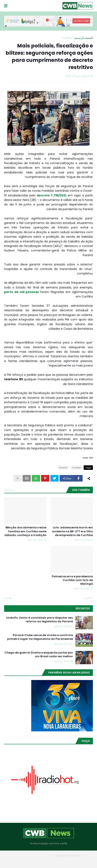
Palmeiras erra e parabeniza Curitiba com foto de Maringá (72, 580)
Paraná (63, 468)
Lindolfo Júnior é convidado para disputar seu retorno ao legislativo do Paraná (40, 620)
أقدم (9, 598)
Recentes (83, 608)
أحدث (88, 598)
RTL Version (22, 862)
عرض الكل (10, 490)
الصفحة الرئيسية (84, 38)
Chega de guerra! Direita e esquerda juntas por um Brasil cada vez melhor (39, 655)
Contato (40, 862)
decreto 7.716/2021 (51, 195)
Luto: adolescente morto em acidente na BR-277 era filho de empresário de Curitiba (72, 531)
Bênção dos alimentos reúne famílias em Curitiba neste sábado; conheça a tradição (25, 531)
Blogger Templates (69, 856)
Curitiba (67, 38)
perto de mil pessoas (21, 292)
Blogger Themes (43, 856)
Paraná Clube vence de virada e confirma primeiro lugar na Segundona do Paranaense (40, 637)
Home (78, 862)
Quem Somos (60, 862)
